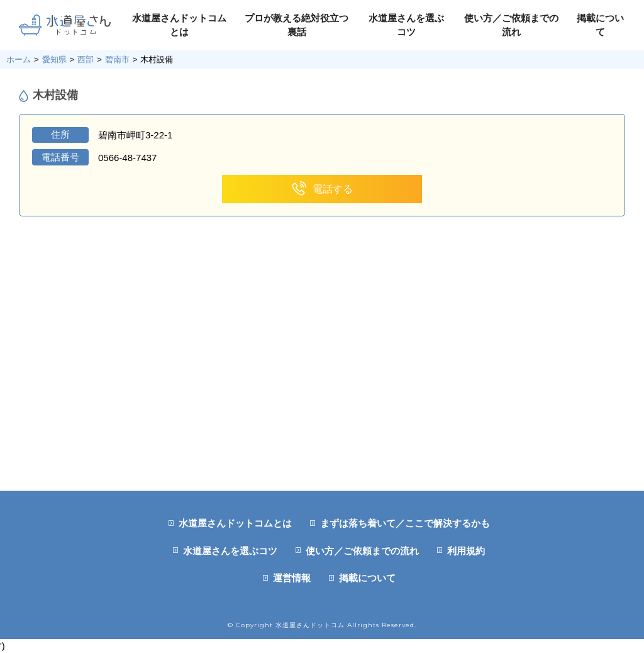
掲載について (367, 578)
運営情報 (292, 578)
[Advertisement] (322, 396)
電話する (322, 189)
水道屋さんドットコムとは (235, 523)
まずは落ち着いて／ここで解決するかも (405, 523)
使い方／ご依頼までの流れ (362, 551)
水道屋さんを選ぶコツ (230, 551)
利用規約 (466, 551)
